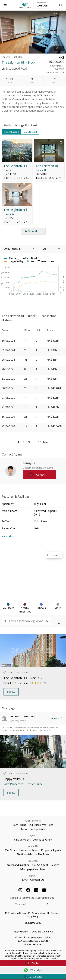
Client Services (33, 821)
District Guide (34, 784)
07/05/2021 (8, 398)
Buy (15, 825)
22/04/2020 (8, 426)
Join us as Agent (43, 839)
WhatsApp (33, 970)
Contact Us (37, 880)
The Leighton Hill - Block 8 (48, 168)
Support (33, 876)
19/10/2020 (8, 417)
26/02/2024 (8, 360)
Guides (55, 865)
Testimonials (24, 854)
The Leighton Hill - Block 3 (16, 168)
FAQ (25, 880)
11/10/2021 (8, 379)
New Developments (33, 829)
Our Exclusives (37, 825)
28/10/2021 (8, 369)
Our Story (11, 850)
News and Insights (18, 865)
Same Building (11, 132)
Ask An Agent (40, 865)
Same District (30, 132)
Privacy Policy (20, 932)
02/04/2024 (8, 350)
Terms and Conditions (42, 932)
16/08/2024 (8, 341)
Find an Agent (22, 839)
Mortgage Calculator (33, 869)
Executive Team (29, 850)
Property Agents (51, 850)
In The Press (42, 854)
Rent (23, 825)
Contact (33, 963)
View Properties (14, 784)
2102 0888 (33, 977)
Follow (11, 692)
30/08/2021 (8, 388)
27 (59, 48)
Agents (33, 835)
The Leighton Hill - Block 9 (16, 212)
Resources (33, 861)
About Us (33, 846)
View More (8, 536)
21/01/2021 (8, 407)
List (51, 825)
